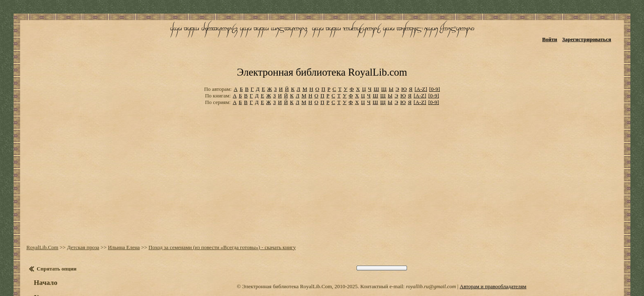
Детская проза (75, 205)
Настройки (46, 271)
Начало (38, 241)
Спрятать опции (49, 227)
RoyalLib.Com (34, 205)
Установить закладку (60, 256)
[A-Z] (421, 53)
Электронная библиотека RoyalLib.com (322, 39)
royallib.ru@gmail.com (431, 244)
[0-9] (435, 53)
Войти (562, 32)
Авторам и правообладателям (493, 244)
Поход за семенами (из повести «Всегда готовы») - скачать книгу (214, 205)
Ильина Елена (116, 205)
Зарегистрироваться (599, 32)
